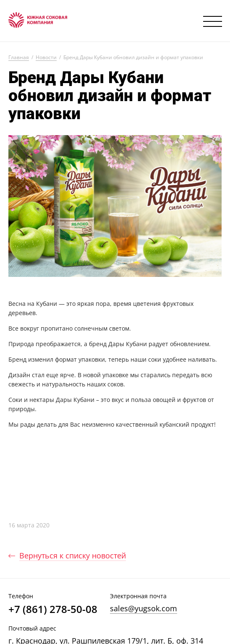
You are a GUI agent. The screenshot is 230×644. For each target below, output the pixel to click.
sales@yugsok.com (144, 608)
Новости (46, 58)
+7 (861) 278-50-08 (53, 609)
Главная (19, 58)
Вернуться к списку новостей (73, 555)
